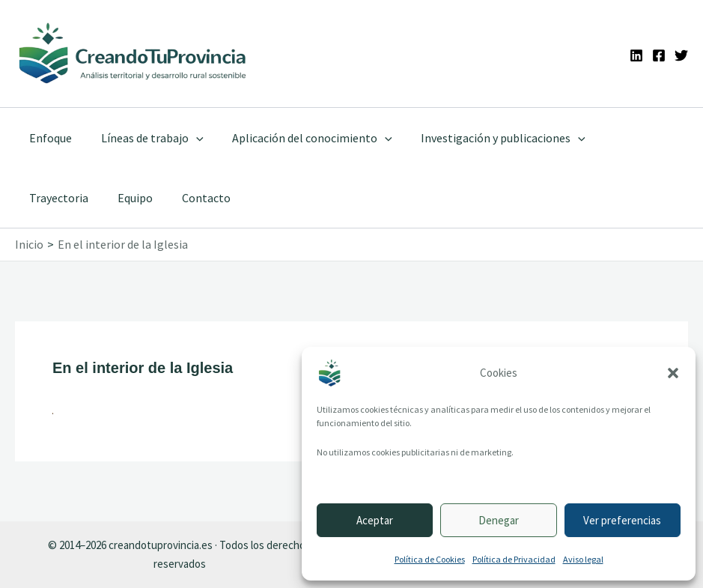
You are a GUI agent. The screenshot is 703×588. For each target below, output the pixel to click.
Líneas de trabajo (145, 138)
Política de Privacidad (514, 559)
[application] (189, 138)
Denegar (499, 520)
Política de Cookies (430, 559)
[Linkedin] (636, 55)
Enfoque (48, 138)
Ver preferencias (622, 520)
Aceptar (375, 520)
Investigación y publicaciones (486, 138)
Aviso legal (583, 559)
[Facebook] (659, 55)
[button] (673, 373)
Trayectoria (622, 138)
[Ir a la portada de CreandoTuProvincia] (133, 54)
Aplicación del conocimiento (300, 138)
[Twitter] (681, 55)
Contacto (110, 198)
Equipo (45, 198)
